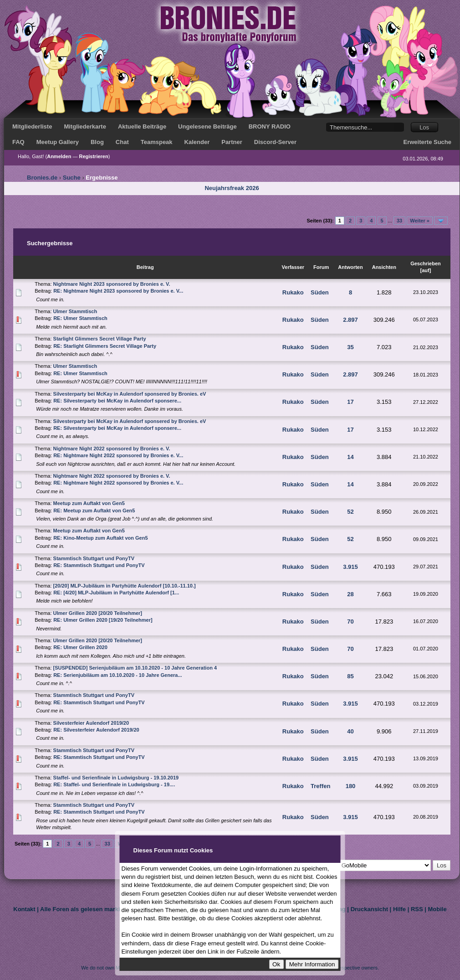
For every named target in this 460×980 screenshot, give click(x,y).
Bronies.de (42, 178)
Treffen (320, 786)
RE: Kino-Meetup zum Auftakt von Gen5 (100, 538)
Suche (72, 178)
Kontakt (24, 909)
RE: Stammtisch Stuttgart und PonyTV (99, 565)
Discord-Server (275, 142)
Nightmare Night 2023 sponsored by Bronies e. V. (112, 284)
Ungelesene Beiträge (207, 126)
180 (351, 786)
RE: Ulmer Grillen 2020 (80, 647)
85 (350, 676)
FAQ (18, 142)
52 (350, 512)
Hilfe (399, 909)
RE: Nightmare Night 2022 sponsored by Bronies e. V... (118, 455)
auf (426, 270)
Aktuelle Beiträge (142, 126)
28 (350, 594)
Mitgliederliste (32, 126)
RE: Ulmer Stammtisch (80, 318)
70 (350, 622)
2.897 (350, 320)
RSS (417, 909)
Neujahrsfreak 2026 (232, 188)
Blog (97, 142)
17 (350, 402)
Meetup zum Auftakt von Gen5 (89, 503)
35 (350, 347)
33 (399, 221)
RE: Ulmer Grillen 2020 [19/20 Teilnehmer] (103, 620)
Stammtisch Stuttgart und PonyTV (94, 558)
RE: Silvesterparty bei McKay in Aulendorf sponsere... (117, 401)
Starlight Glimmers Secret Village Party (100, 339)
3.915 (350, 567)
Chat (122, 142)
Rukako (293, 292)
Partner (232, 142)
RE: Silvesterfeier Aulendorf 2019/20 (96, 730)
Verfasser (293, 267)
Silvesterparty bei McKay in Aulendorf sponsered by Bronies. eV (130, 394)
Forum (321, 267)
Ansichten (384, 267)
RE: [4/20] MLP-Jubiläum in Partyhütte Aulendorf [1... (116, 593)
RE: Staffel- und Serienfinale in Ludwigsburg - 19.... (114, 784)
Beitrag (145, 267)
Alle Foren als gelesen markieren (86, 909)
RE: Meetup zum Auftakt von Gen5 (94, 511)
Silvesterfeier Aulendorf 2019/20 (91, 723)
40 (350, 731)
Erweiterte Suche (428, 142)
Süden (320, 292)
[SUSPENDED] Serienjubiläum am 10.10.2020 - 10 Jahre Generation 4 (135, 668)
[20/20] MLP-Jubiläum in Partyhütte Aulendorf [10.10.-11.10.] (125, 586)
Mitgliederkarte (85, 126)
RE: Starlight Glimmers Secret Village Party (105, 346)
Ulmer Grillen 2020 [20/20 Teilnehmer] (98, 613)
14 (350, 457)
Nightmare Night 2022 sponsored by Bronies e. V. (112, 449)
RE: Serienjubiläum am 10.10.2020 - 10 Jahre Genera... (118, 675)
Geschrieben (426, 263)
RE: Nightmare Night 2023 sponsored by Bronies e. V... (118, 291)
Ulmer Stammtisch (75, 311)
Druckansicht (369, 909)
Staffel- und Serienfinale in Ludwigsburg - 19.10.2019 (116, 778)
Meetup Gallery (58, 142)
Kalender (197, 142)
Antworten (350, 267)
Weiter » (420, 221)
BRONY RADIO (270, 126)
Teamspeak (157, 142)
